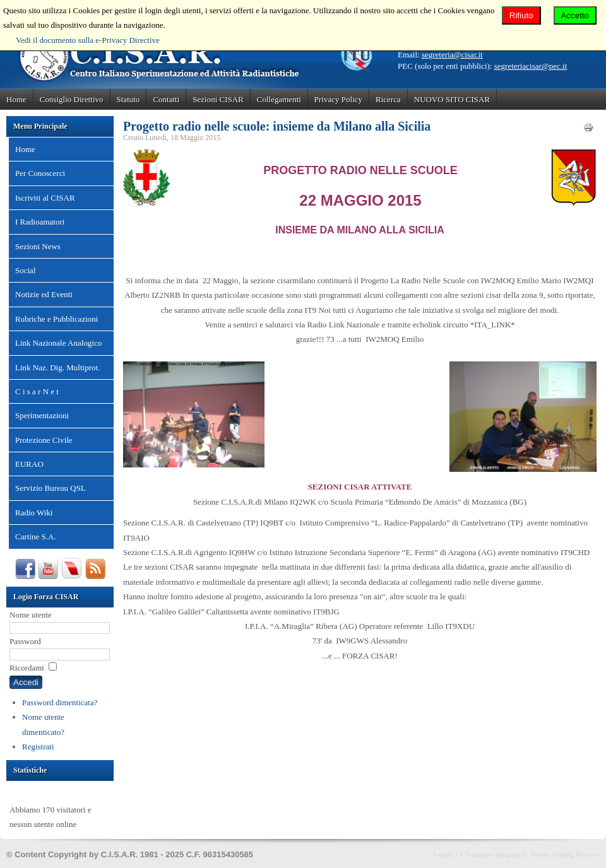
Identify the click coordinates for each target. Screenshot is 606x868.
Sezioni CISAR (218, 99)
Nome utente (31, 615)
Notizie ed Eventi (44, 294)
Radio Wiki (34, 513)
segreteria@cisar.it (452, 55)
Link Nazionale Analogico (58, 343)
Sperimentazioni (42, 415)
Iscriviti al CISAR (45, 198)
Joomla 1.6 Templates (463, 854)
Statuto (128, 99)
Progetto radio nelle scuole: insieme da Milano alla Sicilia (277, 126)
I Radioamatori (40, 222)
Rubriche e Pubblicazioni (56, 319)
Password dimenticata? (60, 702)
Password (25, 641)
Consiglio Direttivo (72, 99)
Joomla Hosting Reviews (565, 854)
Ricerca (388, 99)
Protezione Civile (44, 440)
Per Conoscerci (40, 173)
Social (26, 270)
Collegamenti (279, 99)
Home (16, 99)
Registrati (38, 747)
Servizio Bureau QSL (50, 488)
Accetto (575, 15)
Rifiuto (521, 15)
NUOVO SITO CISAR (452, 99)
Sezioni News (38, 246)
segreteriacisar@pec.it (531, 66)
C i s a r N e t (37, 391)
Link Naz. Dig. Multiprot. (57, 367)
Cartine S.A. (36, 537)
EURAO (29, 464)
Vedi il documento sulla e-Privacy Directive (88, 40)
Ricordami (27, 668)
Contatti (166, 99)
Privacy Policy (338, 99)
